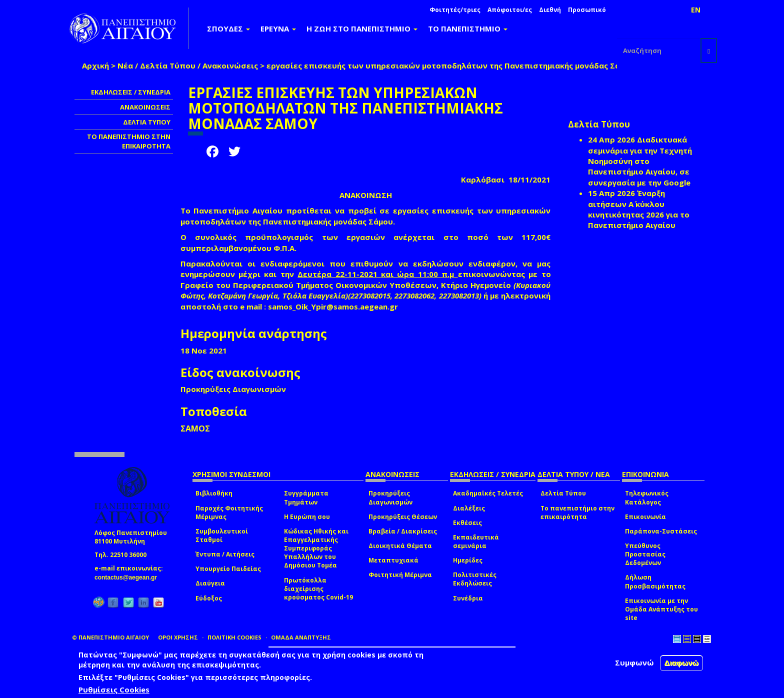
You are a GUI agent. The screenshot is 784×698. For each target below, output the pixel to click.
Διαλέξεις (469, 508)
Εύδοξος (209, 598)
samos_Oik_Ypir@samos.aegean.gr (336, 306)
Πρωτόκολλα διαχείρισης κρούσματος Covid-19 (318, 589)
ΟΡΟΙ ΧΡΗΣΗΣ (178, 637)
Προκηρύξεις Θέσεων (403, 517)
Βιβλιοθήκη (214, 493)
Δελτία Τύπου (563, 493)
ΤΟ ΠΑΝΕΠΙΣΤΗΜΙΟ (468, 28)
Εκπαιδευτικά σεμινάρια (476, 541)
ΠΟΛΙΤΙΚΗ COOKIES (234, 637)
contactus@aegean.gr (129, 577)
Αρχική (95, 65)
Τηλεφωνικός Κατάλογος (647, 497)
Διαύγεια (210, 583)
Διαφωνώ (682, 663)
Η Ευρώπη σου (307, 517)
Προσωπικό (587, 10)
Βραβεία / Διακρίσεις (403, 531)
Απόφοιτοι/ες (510, 10)
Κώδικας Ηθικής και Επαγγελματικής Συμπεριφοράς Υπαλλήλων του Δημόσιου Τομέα (316, 548)
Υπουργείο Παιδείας (228, 569)
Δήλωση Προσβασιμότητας (655, 581)
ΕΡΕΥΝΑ (278, 28)
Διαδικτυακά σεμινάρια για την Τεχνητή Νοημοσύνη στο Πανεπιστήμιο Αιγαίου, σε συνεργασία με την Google (640, 161)
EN (696, 10)
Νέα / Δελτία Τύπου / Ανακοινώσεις (188, 65)
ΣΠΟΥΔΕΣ (228, 28)
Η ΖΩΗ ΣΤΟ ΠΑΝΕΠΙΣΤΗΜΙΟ (362, 28)
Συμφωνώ (634, 662)
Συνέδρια (468, 598)
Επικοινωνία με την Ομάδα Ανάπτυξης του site (661, 609)
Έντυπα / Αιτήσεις (225, 554)
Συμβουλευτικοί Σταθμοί (222, 535)
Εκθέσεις (467, 523)
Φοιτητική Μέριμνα (400, 575)
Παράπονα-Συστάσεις (661, 531)
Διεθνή (550, 10)
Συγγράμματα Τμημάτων (306, 497)
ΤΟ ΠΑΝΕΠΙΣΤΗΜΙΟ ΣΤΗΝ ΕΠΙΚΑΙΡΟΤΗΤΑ (129, 141)
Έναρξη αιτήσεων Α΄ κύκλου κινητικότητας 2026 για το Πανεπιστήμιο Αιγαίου (639, 209)
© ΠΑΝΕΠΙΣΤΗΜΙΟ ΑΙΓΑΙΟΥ (110, 637)
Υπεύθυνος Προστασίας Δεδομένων (645, 554)
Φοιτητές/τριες (455, 10)
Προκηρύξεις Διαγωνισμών (390, 497)
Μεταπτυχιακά (393, 560)
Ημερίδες (468, 560)
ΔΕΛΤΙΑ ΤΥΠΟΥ (147, 122)
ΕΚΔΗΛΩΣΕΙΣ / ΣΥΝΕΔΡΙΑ (131, 92)
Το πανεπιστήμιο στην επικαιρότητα (577, 512)
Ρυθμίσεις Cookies (114, 689)
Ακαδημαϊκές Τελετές (488, 493)
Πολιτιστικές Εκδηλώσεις (475, 579)
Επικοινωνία (645, 517)
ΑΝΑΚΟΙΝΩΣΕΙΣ (145, 107)
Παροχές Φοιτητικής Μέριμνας (229, 512)
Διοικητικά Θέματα (400, 546)
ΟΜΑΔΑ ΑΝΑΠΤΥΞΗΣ (301, 637)
